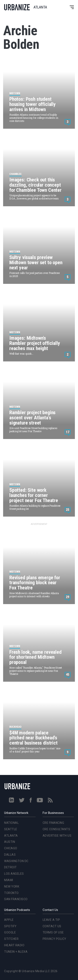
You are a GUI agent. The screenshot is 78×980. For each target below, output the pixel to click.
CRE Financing (53, 823)
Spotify (10, 926)
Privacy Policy (54, 939)
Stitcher (11, 939)
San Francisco (16, 899)
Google (10, 932)
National (11, 823)
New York (12, 886)
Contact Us (52, 926)
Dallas (10, 855)
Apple (9, 920)
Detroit (11, 867)
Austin (10, 842)
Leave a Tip (51, 920)
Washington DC (16, 861)
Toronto (11, 893)
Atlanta (11, 836)
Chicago (11, 848)
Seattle (11, 829)
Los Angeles (14, 874)
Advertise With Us (57, 836)
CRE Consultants (56, 829)
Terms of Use (53, 932)
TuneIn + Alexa (16, 952)
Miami (9, 880)
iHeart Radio (14, 945)
